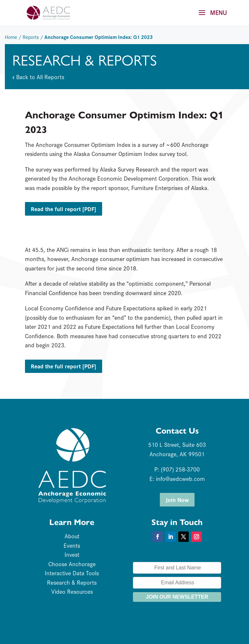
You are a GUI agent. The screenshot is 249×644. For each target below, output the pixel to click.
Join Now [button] (177, 500)
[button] (210, 17)
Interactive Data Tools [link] (72, 573)
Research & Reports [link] (72, 582)
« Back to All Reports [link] (38, 77)
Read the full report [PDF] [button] (64, 209)
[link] (48, 12)
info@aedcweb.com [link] (180, 478)
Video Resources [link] (72, 591)
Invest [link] (72, 554)
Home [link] (11, 37)
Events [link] (72, 545)
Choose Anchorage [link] (72, 564)
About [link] (72, 536)
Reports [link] (31, 37)
